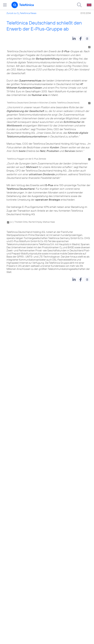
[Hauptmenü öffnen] (5, 5)
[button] (74, 38)
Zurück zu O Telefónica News (21, 13)
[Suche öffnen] (79, 5)
